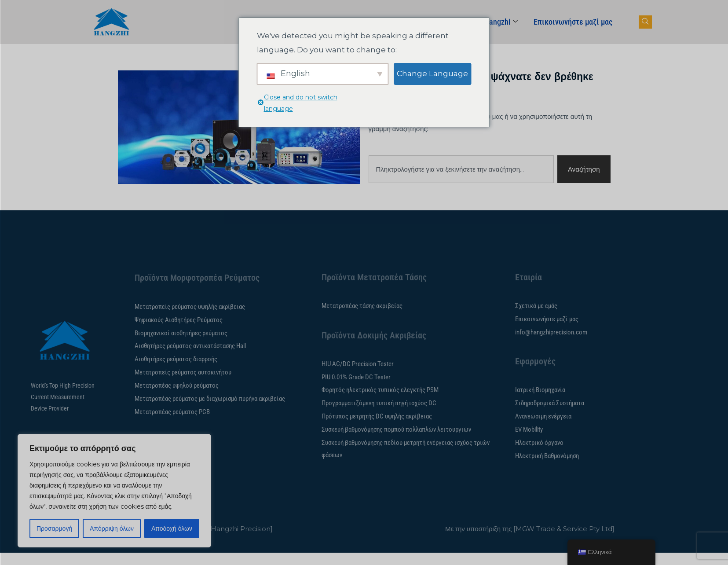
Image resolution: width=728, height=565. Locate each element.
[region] (114, 491)
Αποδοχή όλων (172, 528)
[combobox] (461, 169)
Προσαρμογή (54, 528)
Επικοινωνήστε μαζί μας (573, 22)
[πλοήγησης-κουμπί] (645, 22)
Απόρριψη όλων (112, 528)
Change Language (432, 73)
